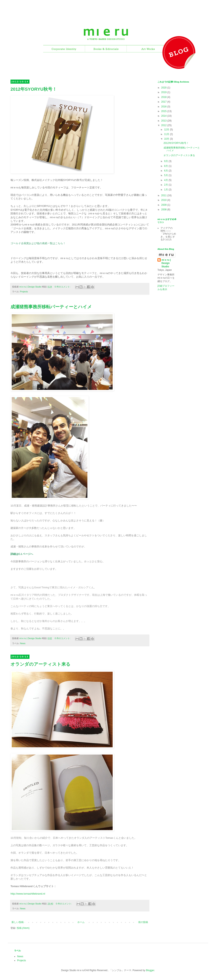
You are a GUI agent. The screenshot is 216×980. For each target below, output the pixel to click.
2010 (164, 200)
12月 (167, 130)
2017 (164, 102)
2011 (164, 195)
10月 (167, 139)
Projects (24, 292)
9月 (166, 161)
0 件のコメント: (63, 287)
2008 (164, 210)
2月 (166, 185)
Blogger (150, 970)
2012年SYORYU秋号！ (34, 89)
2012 (164, 125)
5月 (166, 175)
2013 (164, 121)
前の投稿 (143, 922)
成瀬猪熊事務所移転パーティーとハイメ (51, 307)
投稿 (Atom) (23, 928)
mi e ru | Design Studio (166, 263)
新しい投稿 (18, 922)
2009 (164, 205)
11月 (167, 134)
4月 (166, 180)
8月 (166, 166)
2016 (164, 107)
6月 (166, 171)
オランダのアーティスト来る (40, 664)
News (23, 643)
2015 (164, 111)
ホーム (81, 922)
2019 (164, 92)
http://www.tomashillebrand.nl (28, 894)
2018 (164, 97)
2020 (164, 88)
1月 (166, 190)
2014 (164, 116)
